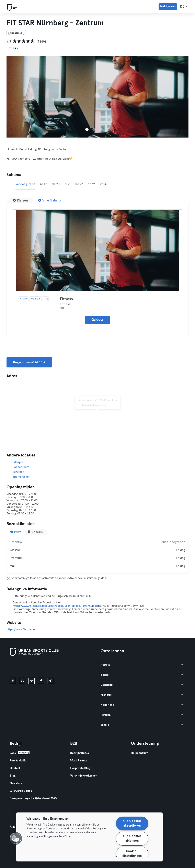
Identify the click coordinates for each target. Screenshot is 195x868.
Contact (15, 768)
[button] (16, 838)
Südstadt (18, 472)
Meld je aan (168, 6)
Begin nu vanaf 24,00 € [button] (29, 362)
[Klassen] (20, 200)
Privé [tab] (16, 532)
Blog (13, 776)
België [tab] (142, 675)
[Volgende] (112, 184)
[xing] (50, 681)
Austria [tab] (142, 665)
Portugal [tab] (142, 715)
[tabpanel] (97, 554)
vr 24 (103, 184)
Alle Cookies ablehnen (132, 839)
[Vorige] (10, 184)
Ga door (97, 320)
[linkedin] (22, 681)
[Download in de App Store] (24, 668)
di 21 (67, 184)
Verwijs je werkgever (84, 776)
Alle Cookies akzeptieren (132, 823)
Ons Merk (16, 783)
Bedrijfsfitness (79, 753)
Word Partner (79, 761)
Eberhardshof (21, 477)
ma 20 (56, 184)
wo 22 (79, 184)
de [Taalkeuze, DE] (184, 6)
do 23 (91, 184)
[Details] (97, 250)
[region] (89, 837)
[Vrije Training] (50, 200)
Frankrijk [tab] (142, 695)
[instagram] (13, 681)
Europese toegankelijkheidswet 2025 (33, 798)
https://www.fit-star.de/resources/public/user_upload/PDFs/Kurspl (55, 606)
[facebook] (41, 681)
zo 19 (43, 184)
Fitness (66, 299)
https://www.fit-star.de (21, 630)
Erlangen (18, 462)
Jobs (13, 753)
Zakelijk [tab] (36, 532)
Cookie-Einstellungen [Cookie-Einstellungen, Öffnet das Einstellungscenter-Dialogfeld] (132, 854)
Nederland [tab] (142, 705)
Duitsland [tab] (142, 685)
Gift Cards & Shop (21, 791)
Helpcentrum (140, 753)
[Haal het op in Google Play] (53, 668)
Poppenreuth (21, 467)
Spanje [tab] (142, 725)
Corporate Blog (80, 768)
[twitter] (32, 681)
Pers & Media (18, 761)
